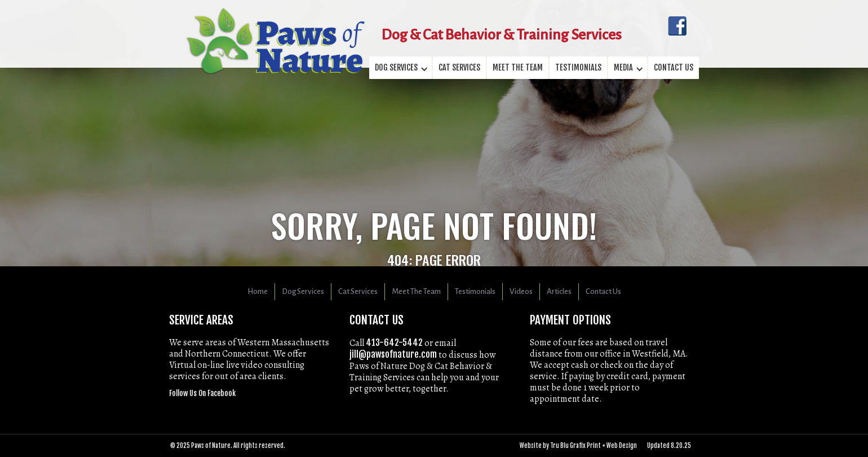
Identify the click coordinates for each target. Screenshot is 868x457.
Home (258, 291)
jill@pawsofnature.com (393, 354)
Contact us (674, 67)
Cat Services (459, 67)
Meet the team (518, 67)
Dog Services (303, 291)
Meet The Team (416, 291)
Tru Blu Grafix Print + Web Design (594, 446)
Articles (559, 291)
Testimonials (475, 291)
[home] (275, 28)
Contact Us (603, 291)
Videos (521, 291)
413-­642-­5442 (394, 342)
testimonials (578, 67)
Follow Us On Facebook (202, 393)
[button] (401, 68)
